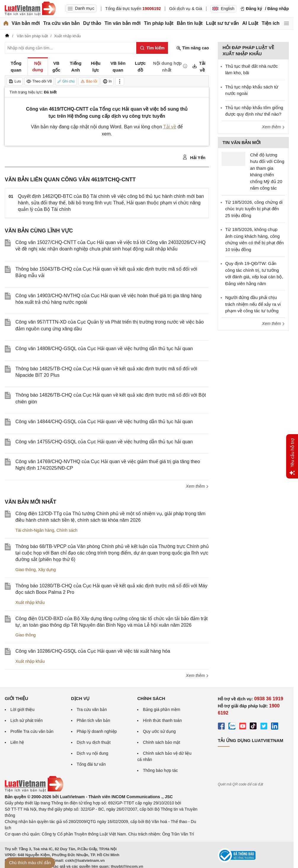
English (223, 9)
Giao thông (26, 570)
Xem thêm (198, 486)
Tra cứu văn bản (61, 23)
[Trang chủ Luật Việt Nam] (30, 9)
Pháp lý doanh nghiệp (97, 731)
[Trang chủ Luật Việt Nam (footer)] (34, 791)
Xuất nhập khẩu (30, 602)
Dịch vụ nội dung (93, 753)
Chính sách (67, 530)
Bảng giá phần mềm (161, 709)
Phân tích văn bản (93, 720)
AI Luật (250, 23)
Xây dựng (47, 570)
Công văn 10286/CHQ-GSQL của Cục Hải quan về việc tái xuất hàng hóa (93, 651)
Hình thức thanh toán (162, 720)
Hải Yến (194, 157)
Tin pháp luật (159, 23)
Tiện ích (270, 23)
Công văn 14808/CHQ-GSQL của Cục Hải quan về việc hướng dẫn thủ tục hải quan (104, 349)
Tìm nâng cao (193, 48)
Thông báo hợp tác (160, 770)
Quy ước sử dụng (159, 731)
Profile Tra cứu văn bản (32, 731)
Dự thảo (92, 23)
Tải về (170, 127)
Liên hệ (17, 742)
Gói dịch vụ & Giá (186, 9)
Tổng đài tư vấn (91, 764)
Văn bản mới (26, 23)
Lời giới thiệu (22, 709)
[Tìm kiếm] (152, 48)
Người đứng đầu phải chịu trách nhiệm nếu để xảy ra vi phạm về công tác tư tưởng (253, 304)
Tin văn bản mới (123, 23)
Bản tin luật (190, 23)
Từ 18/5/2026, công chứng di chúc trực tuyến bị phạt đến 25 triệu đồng (254, 209)
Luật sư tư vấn (222, 23)
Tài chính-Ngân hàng (35, 530)
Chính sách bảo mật (161, 742)
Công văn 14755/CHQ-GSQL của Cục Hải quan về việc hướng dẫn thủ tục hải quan (104, 442)
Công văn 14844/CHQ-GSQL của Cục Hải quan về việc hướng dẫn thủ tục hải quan (104, 422)
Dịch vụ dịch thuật (94, 742)
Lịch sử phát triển (27, 720)
